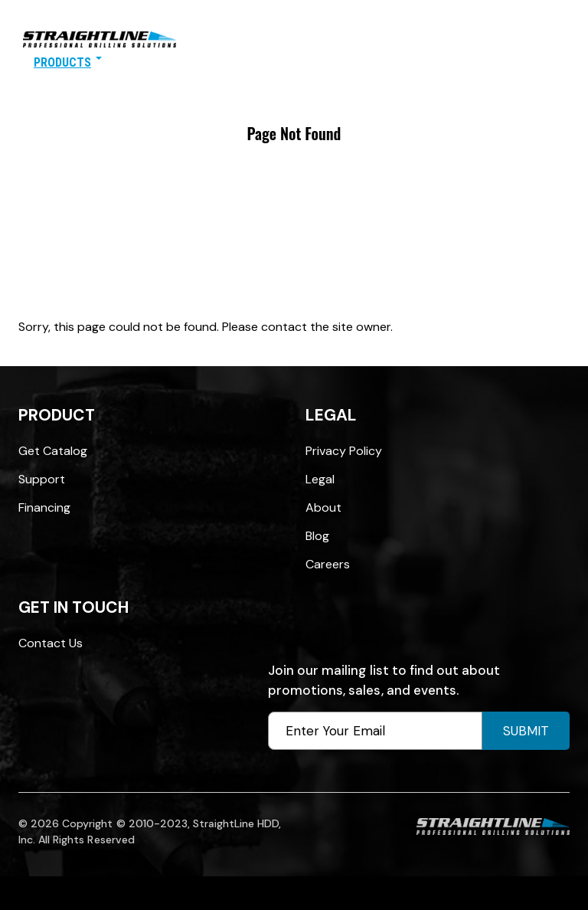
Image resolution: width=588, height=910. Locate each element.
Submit (526, 731)
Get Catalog (53, 451)
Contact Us (368, 62)
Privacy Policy (344, 451)
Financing (44, 507)
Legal (320, 479)
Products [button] (68, 62)
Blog (317, 536)
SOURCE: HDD (277, 62)
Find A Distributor (167, 62)
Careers (328, 564)
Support (42, 479)
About (323, 507)
